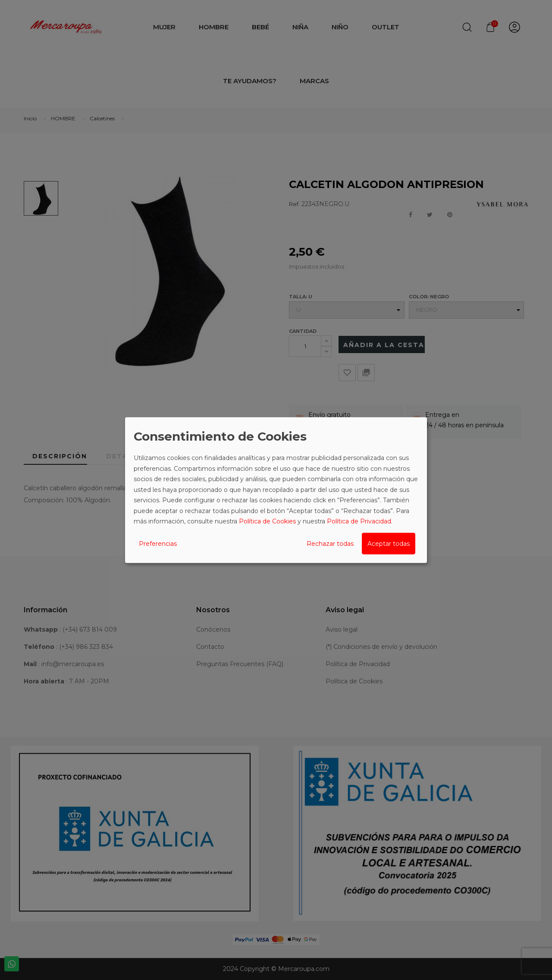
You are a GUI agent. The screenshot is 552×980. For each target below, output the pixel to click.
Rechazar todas (330, 543)
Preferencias (158, 543)
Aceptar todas (389, 543)
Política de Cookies (267, 521)
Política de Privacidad (359, 521)
